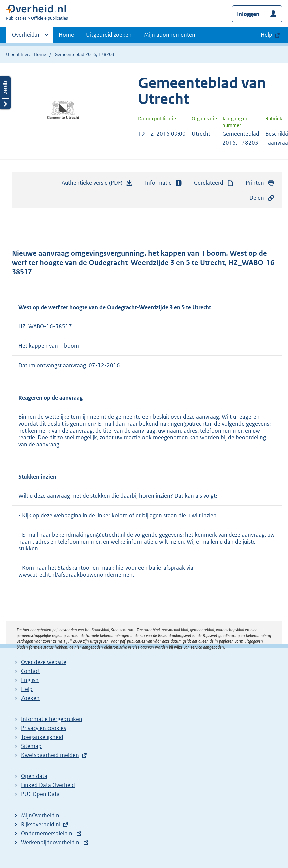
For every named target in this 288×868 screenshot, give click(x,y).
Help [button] (266, 35)
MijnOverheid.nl (41, 815)
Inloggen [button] (248, 14)
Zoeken (30, 698)
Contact (31, 671)
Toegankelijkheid (42, 737)
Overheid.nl (26, 37)
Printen (260, 183)
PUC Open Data (40, 794)
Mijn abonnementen (170, 35)
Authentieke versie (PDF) (97, 184)
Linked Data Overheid (48, 785)
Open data (34, 776)
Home (66, 35)
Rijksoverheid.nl (41, 824)
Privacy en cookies (44, 728)
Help (27, 689)
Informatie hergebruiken (52, 719)
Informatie (164, 183)
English (30, 680)
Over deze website (44, 662)
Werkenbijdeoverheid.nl (51, 842)
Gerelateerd (214, 183)
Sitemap (31, 746)
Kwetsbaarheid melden (50, 755)
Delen (262, 198)
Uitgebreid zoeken (109, 35)
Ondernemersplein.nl (47, 833)
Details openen (5, 93)
